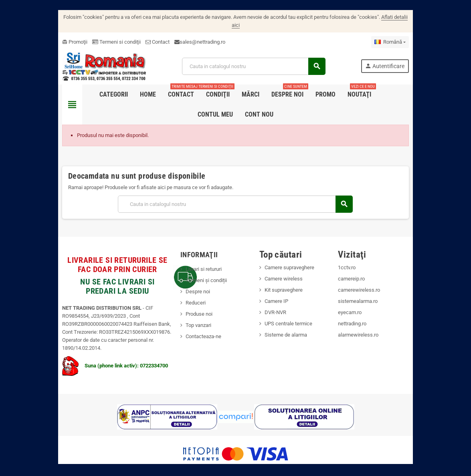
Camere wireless (285, 271)
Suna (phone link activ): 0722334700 (100, 358)
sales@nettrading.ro (188, 34)
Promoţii (60, 34)
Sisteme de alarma (287, 327)
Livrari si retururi (198, 261)
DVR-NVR (277, 304)
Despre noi (193, 283)
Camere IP (278, 293)
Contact (143, 34)
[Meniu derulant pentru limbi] (405, 34)
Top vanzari (193, 317)
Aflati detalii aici (395, 17)
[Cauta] (254, 58)
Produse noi (194, 306)
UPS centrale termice (290, 316)
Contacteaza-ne (198, 328)
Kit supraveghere (285, 282)
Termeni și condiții (201, 272)
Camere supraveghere (291, 259)
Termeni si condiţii (102, 34)
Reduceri (190, 295)
